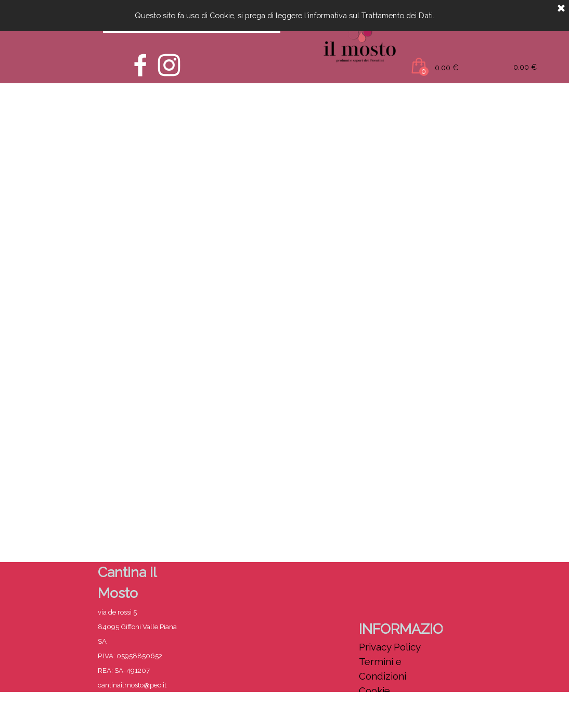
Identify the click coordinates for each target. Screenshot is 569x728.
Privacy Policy (390, 647)
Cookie (374, 691)
